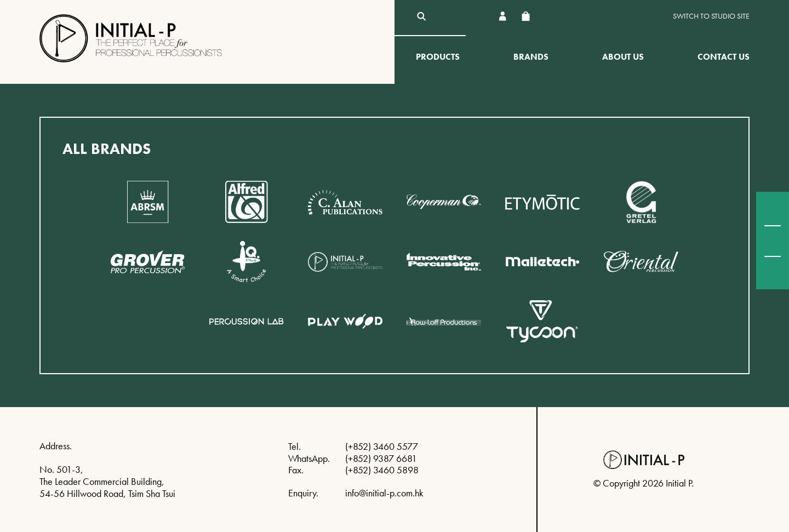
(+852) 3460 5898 (382, 470)
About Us (623, 57)
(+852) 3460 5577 (382, 446)
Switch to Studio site (711, 16)
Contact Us (724, 57)
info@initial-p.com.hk (384, 493)
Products (438, 57)
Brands (531, 57)
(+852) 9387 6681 (381, 458)
